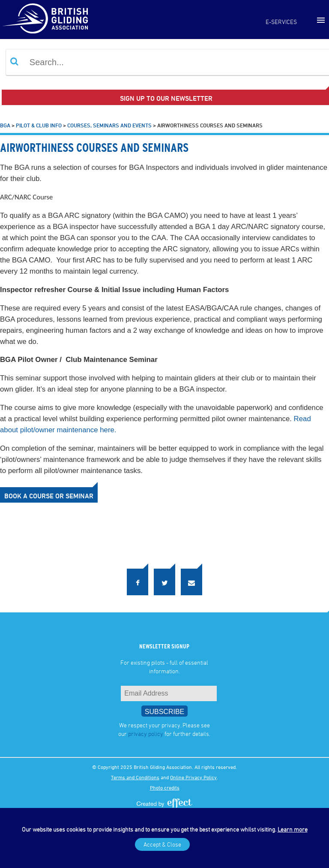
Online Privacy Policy (193, 777)
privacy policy (146, 734)
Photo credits (165, 787)
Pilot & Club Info (39, 125)
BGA (5, 125)
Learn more (293, 829)
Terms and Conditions (135, 777)
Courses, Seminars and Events (109, 125)
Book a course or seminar (49, 496)
